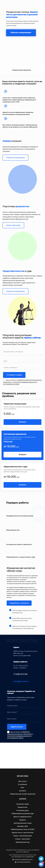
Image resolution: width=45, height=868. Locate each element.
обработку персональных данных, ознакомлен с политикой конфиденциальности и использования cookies (22, 382)
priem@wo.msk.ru (21, 681)
